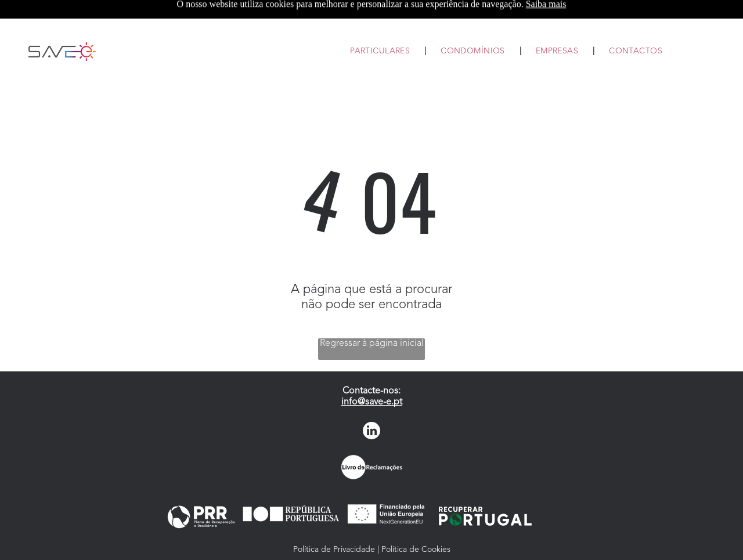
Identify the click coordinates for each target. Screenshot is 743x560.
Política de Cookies (416, 550)
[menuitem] (381, 52)
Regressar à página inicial (372, 344)
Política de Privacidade (334, 550)
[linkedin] (371, 432)
